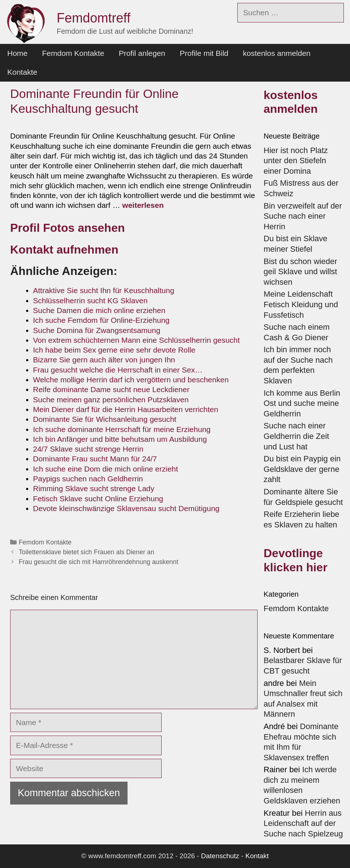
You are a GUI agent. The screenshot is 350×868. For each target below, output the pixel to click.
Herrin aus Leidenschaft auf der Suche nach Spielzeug (303, 823)
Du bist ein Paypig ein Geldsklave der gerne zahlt (302, 469)
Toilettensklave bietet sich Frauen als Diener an (87, 552)
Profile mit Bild (204, 53)
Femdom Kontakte (73, 53)
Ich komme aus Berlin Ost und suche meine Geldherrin (302, 403)
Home (17, 53)
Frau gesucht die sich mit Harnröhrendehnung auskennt (99, 562)
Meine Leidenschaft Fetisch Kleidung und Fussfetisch (301, 304)
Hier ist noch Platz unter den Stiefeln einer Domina (296, 161)
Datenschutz (220, 856)
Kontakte (22, 72)
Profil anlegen (142, 53)
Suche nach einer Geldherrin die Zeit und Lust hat (297, 436)
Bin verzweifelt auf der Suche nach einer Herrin (303, 216)
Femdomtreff (94, 18)
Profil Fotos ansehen (69, 228)
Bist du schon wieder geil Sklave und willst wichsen (301, 272)
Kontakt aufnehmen (64, 250)
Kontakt (257, 856)
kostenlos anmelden (277, 53)
